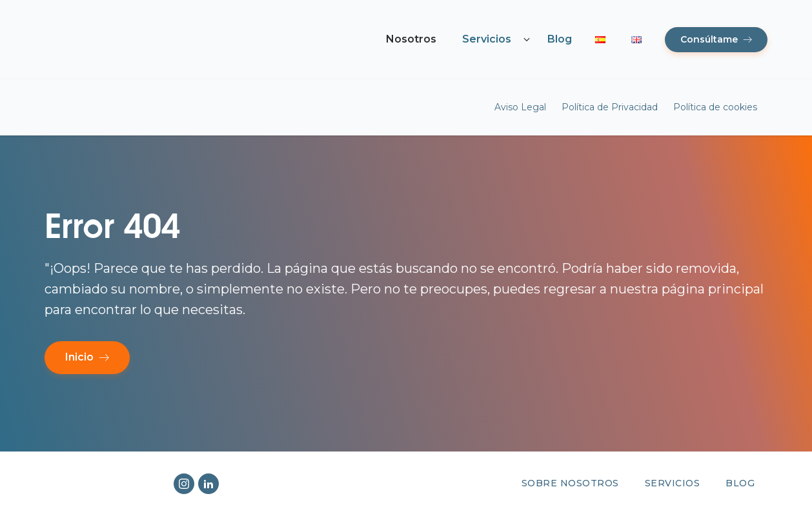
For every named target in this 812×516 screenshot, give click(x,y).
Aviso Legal (520, 107)
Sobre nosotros (570, 483)
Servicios (487, 39)
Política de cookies (715, 107)
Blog (560, 39)
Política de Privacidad (610, 107)
